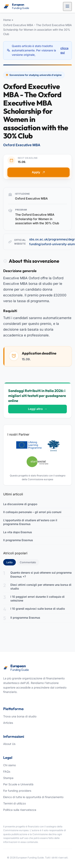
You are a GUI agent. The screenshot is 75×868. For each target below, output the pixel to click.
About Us (9, 744)
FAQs (7, 772)
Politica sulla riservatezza (20, 810)
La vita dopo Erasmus (18, 532)
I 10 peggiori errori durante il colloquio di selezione (37, 599)
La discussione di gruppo (20, 504)
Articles (8, 723)
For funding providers (17, 791)
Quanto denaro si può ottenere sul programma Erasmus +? (41, 575)
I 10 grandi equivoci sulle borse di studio (38, 609)
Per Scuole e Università (18, 784)
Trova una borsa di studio (20, 716)
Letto (11, 562)
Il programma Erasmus (18, 540)
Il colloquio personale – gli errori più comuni (32, 512)
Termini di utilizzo (14, 803)
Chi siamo (9, 765)
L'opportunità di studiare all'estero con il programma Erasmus (30, 522)
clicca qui (64, 50)
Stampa (8, 778)
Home (7, 20)
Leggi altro (38, 409)
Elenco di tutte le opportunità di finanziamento (33, 797)
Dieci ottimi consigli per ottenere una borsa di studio (41, 587)
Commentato (28, 562)
